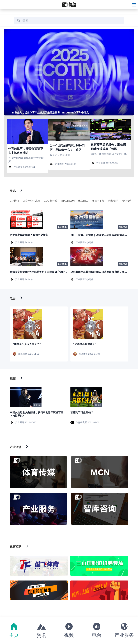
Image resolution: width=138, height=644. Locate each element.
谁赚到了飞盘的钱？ (82, 412)
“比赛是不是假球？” (85, 344)
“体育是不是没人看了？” (27, 344)
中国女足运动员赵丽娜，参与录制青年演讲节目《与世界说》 (37, 414)
